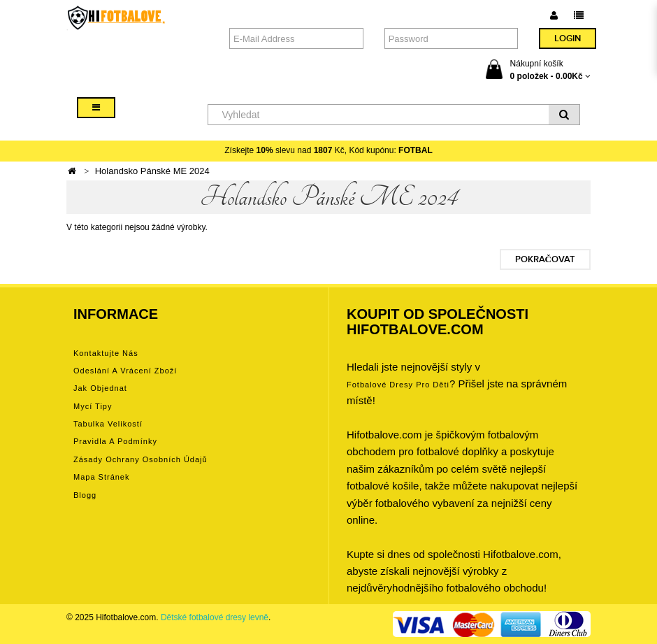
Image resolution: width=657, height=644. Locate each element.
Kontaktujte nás (106, 353)
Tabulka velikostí (108, 424)
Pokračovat (545, 259)
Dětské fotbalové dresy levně (215, 617)
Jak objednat (100, 388)
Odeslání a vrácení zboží (125, 371)
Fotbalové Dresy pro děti (398, 385)
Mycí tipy (93, 406)
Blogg (85, 495)
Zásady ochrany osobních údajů (140, 459)
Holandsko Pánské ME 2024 (152, 171)
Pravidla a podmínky (115, 441)
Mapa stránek (101, 477)
